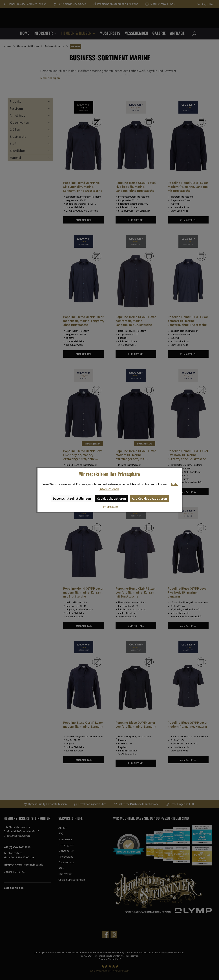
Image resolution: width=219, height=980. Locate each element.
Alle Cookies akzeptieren (149, 498)
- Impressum (110, 507)
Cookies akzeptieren (111, 498)
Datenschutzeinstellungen (72, 498)
